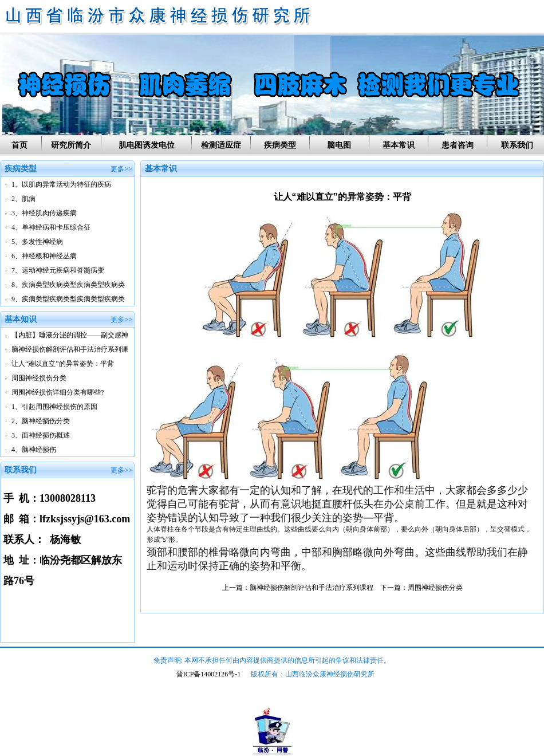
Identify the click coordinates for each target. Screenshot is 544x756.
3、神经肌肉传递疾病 (44, 213)
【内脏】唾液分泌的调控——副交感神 (70, 335)
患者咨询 (458, 145)
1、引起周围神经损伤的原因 (54, 407)
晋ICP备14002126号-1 (209, 674)
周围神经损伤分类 (39, 378)
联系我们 (517, 145)
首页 (19, 145)
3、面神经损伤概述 (41, 435)
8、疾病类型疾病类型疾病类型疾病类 (68, 285)
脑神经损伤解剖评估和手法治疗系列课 (70, 349)
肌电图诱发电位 (147, 145)
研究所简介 (71, 145)
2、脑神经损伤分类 (41, 421)
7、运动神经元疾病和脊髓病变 (58, 270)
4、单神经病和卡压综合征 (51, 227)
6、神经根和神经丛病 (44, 256)
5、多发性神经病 (37, 242)
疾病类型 (280, 145)
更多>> (121, 169)
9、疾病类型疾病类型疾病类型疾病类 (68, 299)
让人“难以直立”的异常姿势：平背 (63, 364)
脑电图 (339, 145)
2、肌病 (23, 199)
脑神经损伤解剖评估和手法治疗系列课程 (312, 588)
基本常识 (399, 145)
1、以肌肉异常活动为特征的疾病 (61, 184)
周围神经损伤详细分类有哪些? (58, 392)
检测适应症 (221, 145)
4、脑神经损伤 (34, 450)
